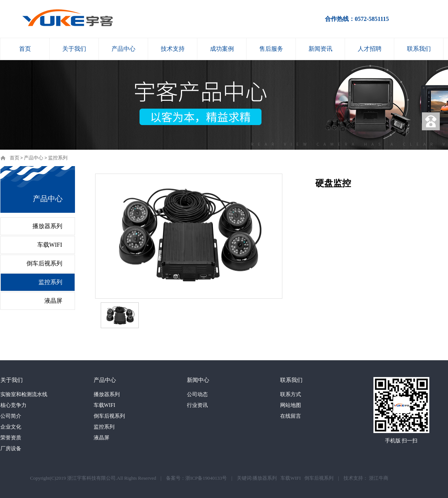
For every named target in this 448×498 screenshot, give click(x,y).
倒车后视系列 (44, 263)
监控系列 (58, 158)
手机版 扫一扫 (401, 441)
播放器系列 (47, 226)
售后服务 (271, 49)
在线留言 (291, 416)
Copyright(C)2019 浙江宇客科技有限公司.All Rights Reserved (93, 478)
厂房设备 (11, 449)
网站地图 (291, 405)
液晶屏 (53, 301)
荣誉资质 (11, 438)
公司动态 (197, 394)
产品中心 (123, 49)
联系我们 (419, 49)
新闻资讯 (320, 49)
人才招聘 (370, 49)
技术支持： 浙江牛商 (366, 478)
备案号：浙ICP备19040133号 (196, 478)
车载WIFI (50, 245)
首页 (25, 49)
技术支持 (173, 49)
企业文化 (11, 427)
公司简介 (11, 416)
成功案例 (222, 49)
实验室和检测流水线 (24, 394)
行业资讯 (197, 405)
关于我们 (74, 49)
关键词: (245, 478)
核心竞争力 (13, 405)
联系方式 (291, 394)
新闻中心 (198, 380)
